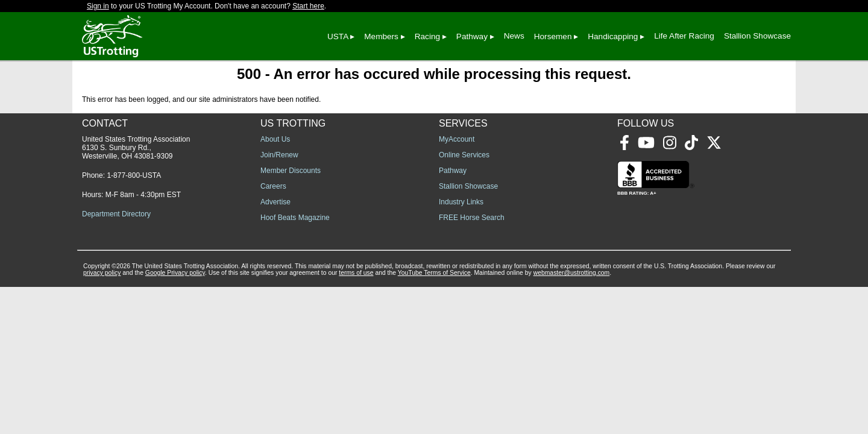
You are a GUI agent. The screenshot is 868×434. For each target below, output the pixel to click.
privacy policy (102, 273)
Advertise (275, 202)
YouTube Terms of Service (434, 273)
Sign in (98, 6)
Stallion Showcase (757, 36)
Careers (273, 186)
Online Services (464, 155)
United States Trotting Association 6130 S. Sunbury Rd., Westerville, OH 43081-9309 (136, 148)
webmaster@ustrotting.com (572, 273)
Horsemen (553, 36)
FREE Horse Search (472, 218)
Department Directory (116, 214)
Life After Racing (684, 36)
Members (381, 36)
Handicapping (613, 36)
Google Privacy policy (175, 273)
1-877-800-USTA (134, 175)
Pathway (472, 36)
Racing (427, 36)
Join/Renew (279, 155)
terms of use (356, 273)
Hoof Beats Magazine (295, 218)
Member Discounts (291, 171)
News (514, 36)
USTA (338, 36)
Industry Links (461, 202)
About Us (275, 139)
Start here (308, 6)
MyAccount (457, 139)
